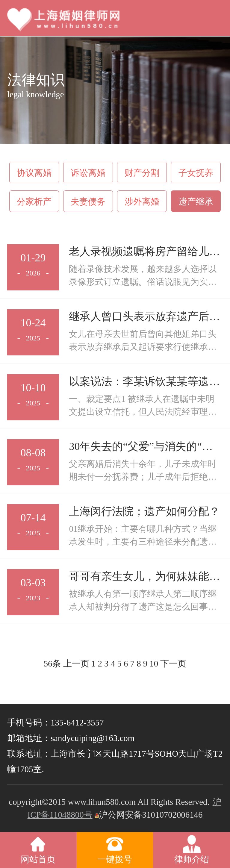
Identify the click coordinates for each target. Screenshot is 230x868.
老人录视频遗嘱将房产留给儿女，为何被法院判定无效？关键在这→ (144, 252)
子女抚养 (196, 173)
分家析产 (34, 202)
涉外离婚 (142, 202)
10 (154, 664)
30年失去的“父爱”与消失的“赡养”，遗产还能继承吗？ (141, 447)
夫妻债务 (88, 202)
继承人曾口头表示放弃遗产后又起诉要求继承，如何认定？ (144, 317)
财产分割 (142, 173)
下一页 (173, 664)
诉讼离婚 (88, 173)
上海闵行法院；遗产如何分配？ (144, 511)
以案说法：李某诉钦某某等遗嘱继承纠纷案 (144, 382)
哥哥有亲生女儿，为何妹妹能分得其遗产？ (144, 577)
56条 (52, 664)
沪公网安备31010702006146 (148, 815)
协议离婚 (34, 173)
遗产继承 (196, 202)
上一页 (76, 664)
